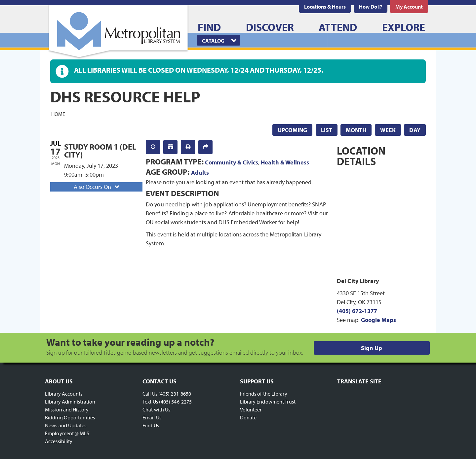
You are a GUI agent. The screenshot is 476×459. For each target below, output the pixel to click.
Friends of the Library (264, 394)
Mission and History (67, 409)
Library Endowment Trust (268, 402)
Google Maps (378, 320)
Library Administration (70, 402)
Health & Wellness (285, 162)
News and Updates (66, 425)
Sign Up (372, 348)
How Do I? (371, 7)
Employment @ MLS (67, 433)
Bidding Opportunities (70, 417)
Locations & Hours (325, 7)
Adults (200, 173)
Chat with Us (156, 409)
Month (356, 130)
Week (388, 130)
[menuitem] (325, 7)
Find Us (151, 425)
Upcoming (292, 130)
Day (415, 130)
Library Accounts (64, 394)
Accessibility (59, 441)
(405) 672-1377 (357, 311)
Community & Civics (232, 162)
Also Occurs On (97, 187)
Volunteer (251, 409)
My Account (409, 7)
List (327, 130)
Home (58, 114)
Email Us (152, 417)
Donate (248, 417)
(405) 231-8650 (175, 394)
